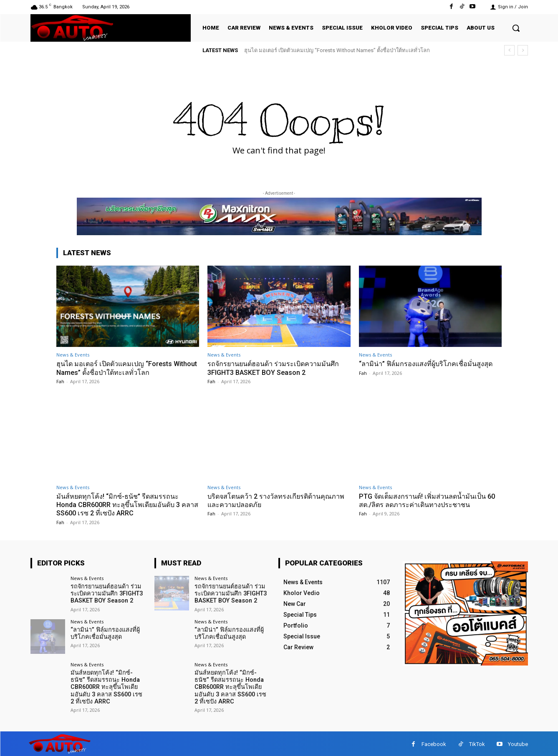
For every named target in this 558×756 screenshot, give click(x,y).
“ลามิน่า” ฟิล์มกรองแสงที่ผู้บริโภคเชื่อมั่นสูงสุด (428, 364)
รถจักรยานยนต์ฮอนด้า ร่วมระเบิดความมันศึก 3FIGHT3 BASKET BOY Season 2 (277, 368)
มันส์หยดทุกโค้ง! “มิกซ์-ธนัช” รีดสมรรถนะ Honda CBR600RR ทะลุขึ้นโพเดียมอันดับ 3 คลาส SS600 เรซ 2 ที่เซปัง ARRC (122, 505)
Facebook (434, 743)
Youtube (518, 743)
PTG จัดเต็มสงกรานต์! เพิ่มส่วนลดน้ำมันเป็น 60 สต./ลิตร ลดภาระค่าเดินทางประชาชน (426, 500)
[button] (516, 28)
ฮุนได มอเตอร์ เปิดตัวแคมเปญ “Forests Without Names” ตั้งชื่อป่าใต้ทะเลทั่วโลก (337, 50)
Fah (60, 381)
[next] (523, 50)
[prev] (509, 50)
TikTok (477, 743)
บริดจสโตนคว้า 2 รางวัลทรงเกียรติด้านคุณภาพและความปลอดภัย (267, 500)
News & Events (73, 355)
